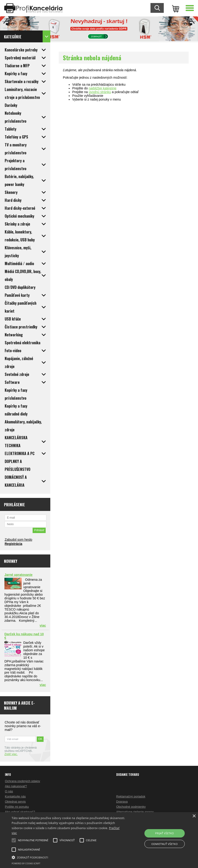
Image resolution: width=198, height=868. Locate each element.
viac (43, 625)
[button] (68, 857)
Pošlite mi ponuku (17, 807)
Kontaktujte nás (15, 796)
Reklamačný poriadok (131, 796)
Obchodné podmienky (131, 807)
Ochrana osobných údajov (22, 781)
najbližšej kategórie (103, 88)
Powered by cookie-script (26, 863)
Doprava (122, 802)
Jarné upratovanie (19, 575)
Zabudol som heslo (18, 540)
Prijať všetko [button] (165, 833)
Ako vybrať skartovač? (20, 812)
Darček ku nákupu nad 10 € (24, 636)
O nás (9, 791)
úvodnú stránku (100, 92)
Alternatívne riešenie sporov (135, 812)
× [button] (194, 816)
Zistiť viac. (11, 754)
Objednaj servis (15, 802)
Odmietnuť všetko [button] (165, 844)
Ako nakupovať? (16, 786)
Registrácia (13, 544)
